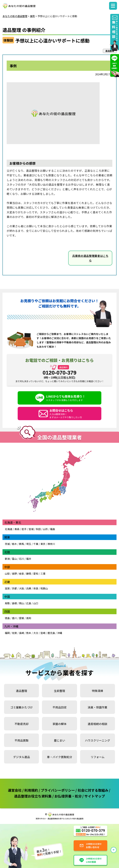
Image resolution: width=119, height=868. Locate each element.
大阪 (22, 588)
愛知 (36, 574)
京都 (14, 588)
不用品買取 (22, 740)
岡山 (22, 603)
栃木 (14, 544)
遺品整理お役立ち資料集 (33, 796)
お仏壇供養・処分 (68, 796)
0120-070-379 (59, 373)
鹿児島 (51, 633)
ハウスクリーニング (97, 740)
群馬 (22, 544)
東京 (43, 544)
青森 (17, 529)
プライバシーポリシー (58, 790)
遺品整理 (22, 691)
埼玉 (29, 544)
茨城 (7, 544)
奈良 (36, 588)
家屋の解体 (59, 724)
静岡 (29, 574)
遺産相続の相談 (97, 724)
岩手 (24, 529)
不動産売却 (22, 724)
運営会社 (15, 790)
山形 (45, 529)
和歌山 (44, 588)
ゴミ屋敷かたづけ (22, 707)
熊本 (29, 633)
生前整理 (59, 691)
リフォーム (98, 757)
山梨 (7, 574)
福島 (53, 529)
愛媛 (22, 618)
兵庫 (29, 588)
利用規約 (31, 790)
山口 (36, 603)
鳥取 (7, 603)
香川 (14, 618)
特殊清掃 (97, 691)
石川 (22, 559)
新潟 (7, 559)
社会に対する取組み (93, 790)
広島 (29, 603)
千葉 (36, 544)
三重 (43, 574)
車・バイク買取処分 (59, 757)
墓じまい (59, 740)
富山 (14, 559)
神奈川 (51, 544)
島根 (14, 603)
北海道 (9, 529)
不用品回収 (59, 707)
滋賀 (7, 588)
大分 (36, 633)
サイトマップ (95, 796)
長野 (14, 574)
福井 (29, 559)
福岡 (7, 633)
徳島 (7, 618)
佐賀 (14, 633)
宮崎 (43, 633)
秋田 (38, 529)
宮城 (31, 529)
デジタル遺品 (22, 757)
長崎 (22, 633)
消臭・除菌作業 (97, 707)
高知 (29, 618)
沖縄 (60, 633)
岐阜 (22, 574)
